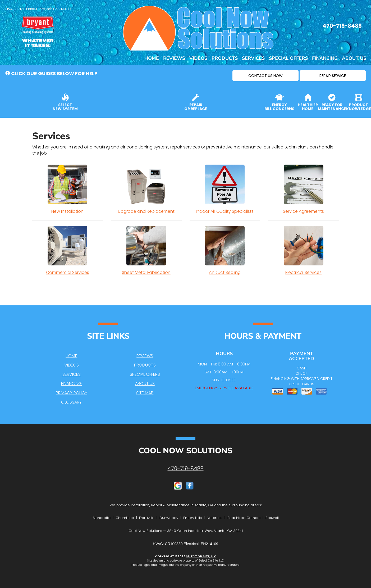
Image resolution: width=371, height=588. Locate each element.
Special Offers (288, 58)
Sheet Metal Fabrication (146, 251)
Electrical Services (304, 251)
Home (152, 58)
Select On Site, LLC (201, 556)
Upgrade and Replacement (146, 189)
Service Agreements (304, 189)
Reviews (174, 58)
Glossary (71, 402)
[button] (265, 76)
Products (225, 58)
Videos (198, 58)
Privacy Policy (72, 393)
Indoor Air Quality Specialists (225, 189)
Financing (325, 58)
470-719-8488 (186, 468)
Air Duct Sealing (225, 251)
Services (253, 58)
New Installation (68, 189)
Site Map (145, 393)
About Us (354, 58)
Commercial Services (68, 251)
